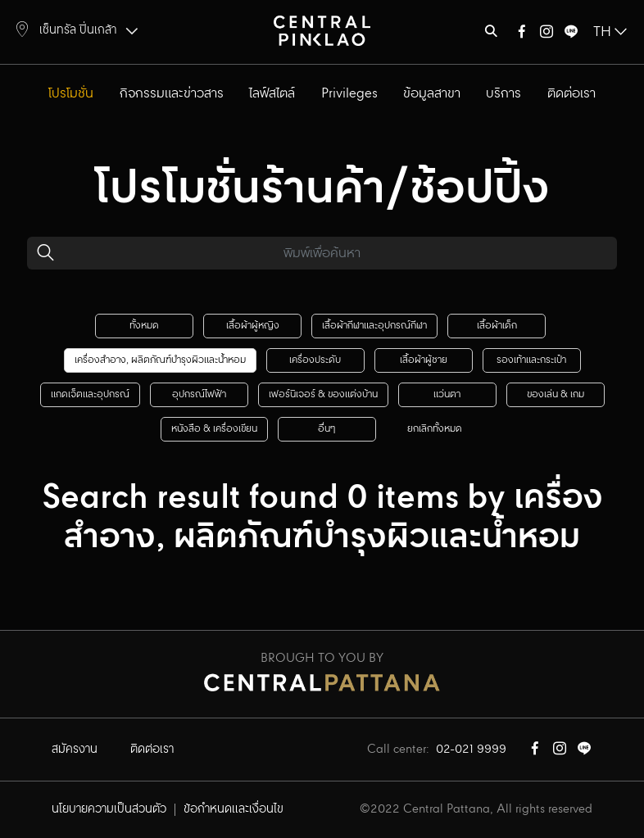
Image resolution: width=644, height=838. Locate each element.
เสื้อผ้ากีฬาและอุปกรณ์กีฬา (374, 326)
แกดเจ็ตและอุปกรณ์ (90, 394)
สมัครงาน (75, 750)
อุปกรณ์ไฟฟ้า (199, 394)
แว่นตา (447, 394)
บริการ (503, 94)
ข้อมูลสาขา (432, 94)
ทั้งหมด (144, 326)
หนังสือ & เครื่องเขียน (214, 429)
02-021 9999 (471, 750)
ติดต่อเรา (571, 94)
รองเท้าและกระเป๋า (531, 360)
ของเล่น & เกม (556, 394)
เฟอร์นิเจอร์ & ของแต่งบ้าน (323, 394)
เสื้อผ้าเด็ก (497, 326)
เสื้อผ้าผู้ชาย (424, 360)
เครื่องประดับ (315, 360)
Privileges (349, 94)
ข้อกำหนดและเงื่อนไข (234, 809)
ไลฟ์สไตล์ (272, 94)
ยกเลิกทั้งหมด (435, 429)
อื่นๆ (327, 429)
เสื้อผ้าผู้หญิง (253, 326)
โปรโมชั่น (71, 94)
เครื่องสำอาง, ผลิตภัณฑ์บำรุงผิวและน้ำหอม (160, 360)
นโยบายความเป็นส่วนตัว (109, 809)
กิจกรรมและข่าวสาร (172, 94)
